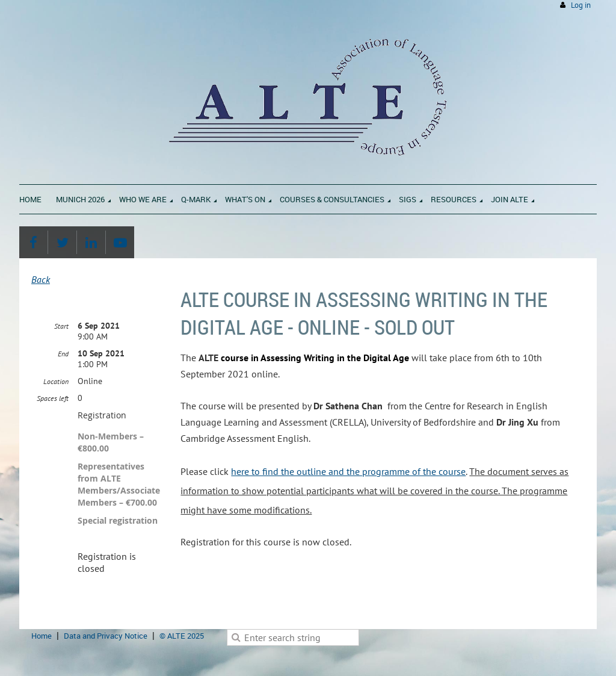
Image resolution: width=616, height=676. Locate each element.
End (63, 354)
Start (61, 326)
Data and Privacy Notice (106, 636)
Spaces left (53, 398)
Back (41, 279)
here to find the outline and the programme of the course (348, 471)
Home (42, 636)
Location (56, 381)
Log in (581, 5)
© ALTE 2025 (182, 636)
